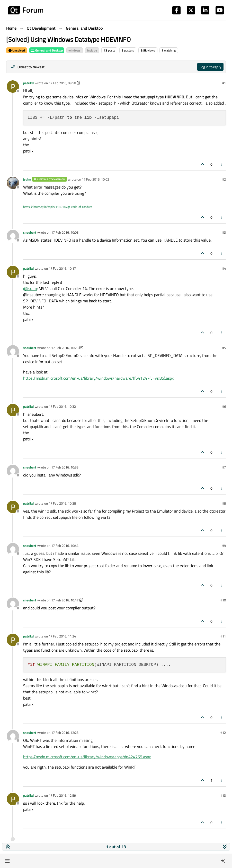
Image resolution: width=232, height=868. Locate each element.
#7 (224, 467)
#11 (223, 636)
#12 (223, 733)
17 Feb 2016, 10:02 (95, 179)
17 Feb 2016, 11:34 (62, 636)
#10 (223, 600)
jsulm (27, 179)
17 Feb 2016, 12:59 (62, 795)
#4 (224, 268)
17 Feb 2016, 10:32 (62, 406)
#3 (224, 232)
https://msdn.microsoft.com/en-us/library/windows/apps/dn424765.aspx (87, 757)
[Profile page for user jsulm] (13, 183)
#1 (224, 83)
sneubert (30, 232)
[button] (7, 861)
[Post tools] (221, 164)
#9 (224, 546)
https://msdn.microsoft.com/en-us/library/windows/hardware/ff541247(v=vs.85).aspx (98, 378)
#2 (224, 179)
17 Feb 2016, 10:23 (65, 348)
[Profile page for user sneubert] (13, 236)
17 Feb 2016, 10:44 (65, 546)
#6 (224, 406)
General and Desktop (47, 50)
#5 (224, 348)
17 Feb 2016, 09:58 (62, 83)
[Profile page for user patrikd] (13, 87)
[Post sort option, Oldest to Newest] (28, 67)
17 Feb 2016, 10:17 (62, 268)
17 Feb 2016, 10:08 (65, 232)
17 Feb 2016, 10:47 (65, 600)
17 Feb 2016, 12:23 (65, 733)
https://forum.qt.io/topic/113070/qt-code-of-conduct (57, 207)
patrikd (28, 83)
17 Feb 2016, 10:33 (65, 467)
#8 (224, 503)
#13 (223, 795)
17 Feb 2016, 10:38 (62, 503)
